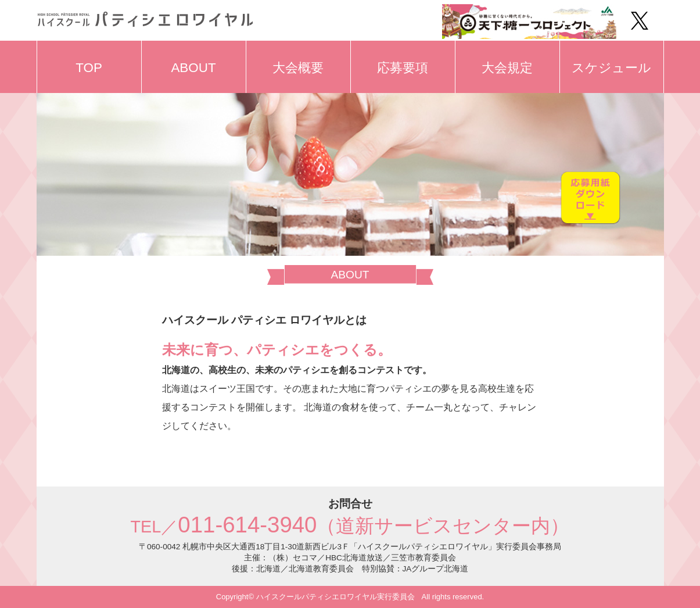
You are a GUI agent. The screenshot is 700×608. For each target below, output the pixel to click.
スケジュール (611, 68)
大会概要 (298, 68)
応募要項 (403, 68)
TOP (89, 68)
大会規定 (507, 68)
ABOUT (193, 68)
